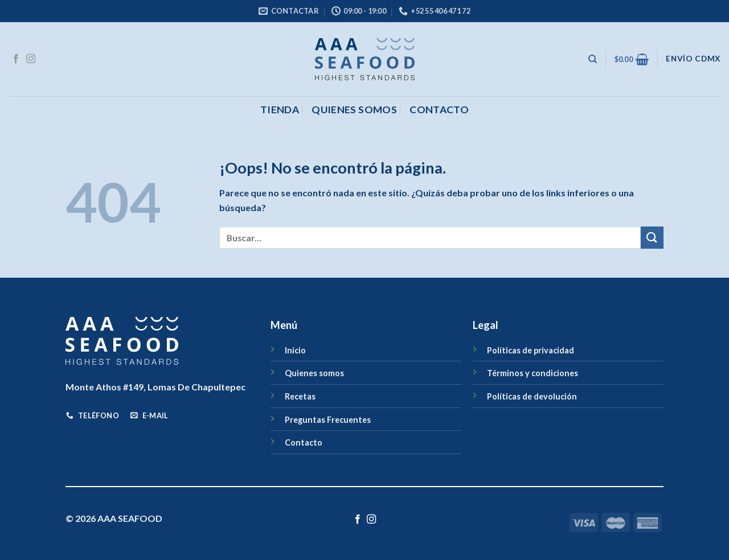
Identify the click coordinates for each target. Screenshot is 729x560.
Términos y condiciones (533, 373)
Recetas (300, 396)
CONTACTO (439, 110)
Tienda (280, 110)
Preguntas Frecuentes (328, 420)
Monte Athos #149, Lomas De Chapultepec (155, 387)
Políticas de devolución (532, 396)
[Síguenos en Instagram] (31, 59)
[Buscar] (593, 59)
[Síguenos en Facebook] (16, 59)
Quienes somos (354, 110)
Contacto (304, 442)
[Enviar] (652, 238)
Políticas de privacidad (531, 350)
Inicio (295, 350)
